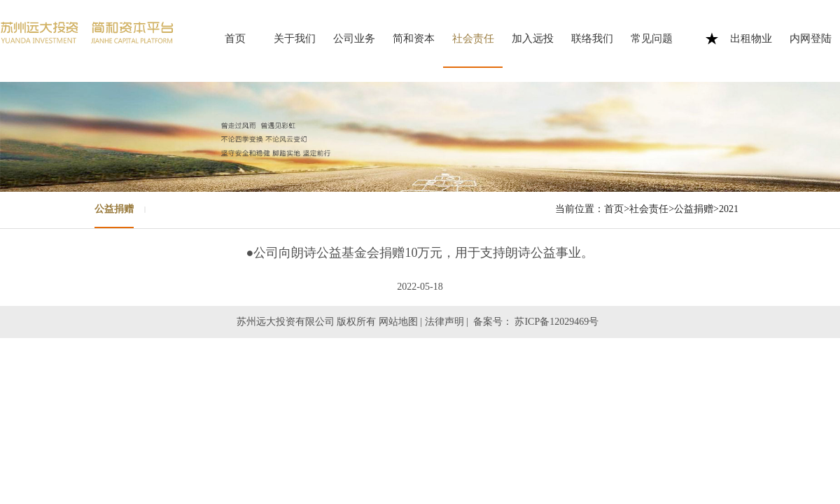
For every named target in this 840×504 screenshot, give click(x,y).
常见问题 (652, 38)
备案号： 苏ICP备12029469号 (537, 322)
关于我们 (295, 38)
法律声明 (444, 322)
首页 (235, 38)
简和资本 (414, 38)
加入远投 (533, 38)
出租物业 (751, 38)
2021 (729, 209)
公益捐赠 (114, 209)
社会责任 (473, 38)
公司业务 (354, 38)
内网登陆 (811, 38)
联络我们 (592, 38)
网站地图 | (400, 322)
